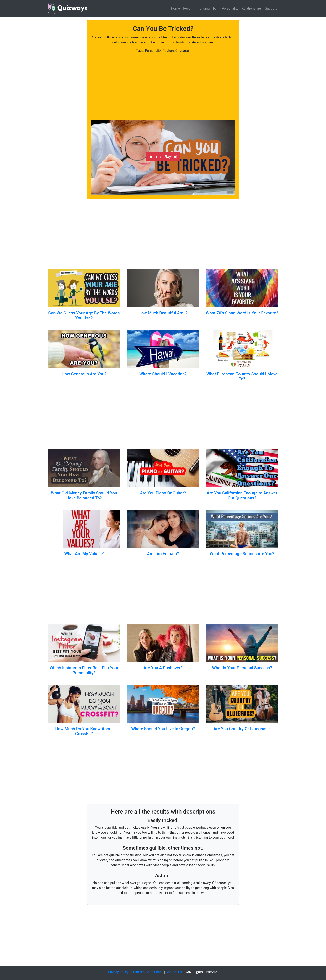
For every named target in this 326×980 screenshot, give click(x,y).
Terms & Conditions (147, 972)
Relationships (252, 8)
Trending (203, 8)
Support (271, 8)
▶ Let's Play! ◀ (163, 157)
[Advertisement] (163, 82)
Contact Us (174, 972)
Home (175, 8)
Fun (216, 8)
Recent (188, 8)
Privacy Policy (118, 972)
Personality (230, 8)
